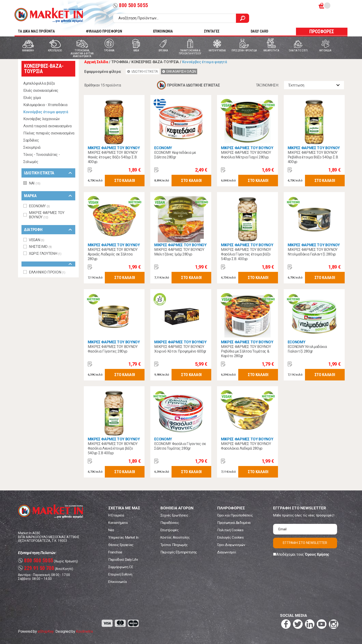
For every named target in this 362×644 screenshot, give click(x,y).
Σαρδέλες (31, 140)
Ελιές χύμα (32, 98)
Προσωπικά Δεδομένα (234, 523)
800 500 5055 (130, 5)
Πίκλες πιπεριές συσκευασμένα (49, 133)
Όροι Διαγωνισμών (231, 545)
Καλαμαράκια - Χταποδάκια (45, 105)
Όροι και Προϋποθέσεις (235, 515)
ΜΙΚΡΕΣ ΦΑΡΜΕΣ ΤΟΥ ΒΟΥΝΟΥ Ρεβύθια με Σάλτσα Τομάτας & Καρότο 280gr (246, 351)
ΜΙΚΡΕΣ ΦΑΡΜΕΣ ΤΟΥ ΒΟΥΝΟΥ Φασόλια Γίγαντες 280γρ (113, 349)
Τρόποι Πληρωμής (174, 545)
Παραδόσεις (170, 523)
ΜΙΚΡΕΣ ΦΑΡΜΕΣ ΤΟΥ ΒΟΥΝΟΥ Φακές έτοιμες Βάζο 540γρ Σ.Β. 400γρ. (113, 157)
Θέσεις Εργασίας (121, 545)
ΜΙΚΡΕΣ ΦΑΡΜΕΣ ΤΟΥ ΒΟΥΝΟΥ (114, 148)
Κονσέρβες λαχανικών (42, 119)
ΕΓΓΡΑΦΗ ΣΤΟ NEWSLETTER (305, 543)
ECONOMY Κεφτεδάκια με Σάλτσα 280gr (175, 155)
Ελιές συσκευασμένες (41, 91)
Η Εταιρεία (116, 515)
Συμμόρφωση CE (121, 567)
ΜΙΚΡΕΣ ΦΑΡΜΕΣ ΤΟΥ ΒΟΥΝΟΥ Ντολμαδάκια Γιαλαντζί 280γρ (313, 252)
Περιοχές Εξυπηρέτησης (179, 552)
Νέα (111, 530)
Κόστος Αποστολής (175, 537)
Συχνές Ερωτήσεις (174, 515)
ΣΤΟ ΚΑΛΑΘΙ (125, 180)
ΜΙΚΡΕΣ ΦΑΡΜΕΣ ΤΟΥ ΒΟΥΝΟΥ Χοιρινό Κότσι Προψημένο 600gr (180, 349)
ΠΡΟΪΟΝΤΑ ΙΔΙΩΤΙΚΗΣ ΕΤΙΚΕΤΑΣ (193, 85)
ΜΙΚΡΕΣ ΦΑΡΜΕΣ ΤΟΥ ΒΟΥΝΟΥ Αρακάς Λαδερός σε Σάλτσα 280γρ (113, 254)
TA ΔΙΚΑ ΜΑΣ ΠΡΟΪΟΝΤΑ (36, 31)
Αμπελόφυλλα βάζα (39, 83)
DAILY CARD (259, 31)
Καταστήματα (118, 523)
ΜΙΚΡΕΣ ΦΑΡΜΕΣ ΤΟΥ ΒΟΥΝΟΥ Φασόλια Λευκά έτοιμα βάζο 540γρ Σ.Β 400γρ (113, 448)
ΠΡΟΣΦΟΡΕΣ (322, 31)
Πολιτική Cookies (230, 530)
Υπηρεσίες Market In (123, 537)
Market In (49, 15)
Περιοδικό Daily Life (123, 560)
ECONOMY (163, 148)
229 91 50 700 (36, 568)
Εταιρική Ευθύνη (120, 574)
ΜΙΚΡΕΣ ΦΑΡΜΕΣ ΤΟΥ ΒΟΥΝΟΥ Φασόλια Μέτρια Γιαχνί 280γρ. (246, 155)
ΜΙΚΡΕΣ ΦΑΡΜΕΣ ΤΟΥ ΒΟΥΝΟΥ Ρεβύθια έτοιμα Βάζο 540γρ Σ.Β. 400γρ (313, 157)
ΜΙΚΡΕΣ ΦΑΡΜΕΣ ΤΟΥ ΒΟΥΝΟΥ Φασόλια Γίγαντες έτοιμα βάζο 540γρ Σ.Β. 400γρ (246, 254)
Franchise (115, 552)
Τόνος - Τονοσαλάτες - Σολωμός (42, 158)
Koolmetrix (84, 631)
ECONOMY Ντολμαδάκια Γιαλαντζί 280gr (307, 349)
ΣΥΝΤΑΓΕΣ (212, 31)
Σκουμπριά (32, 147)
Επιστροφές (170, 530)
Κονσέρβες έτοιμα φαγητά (46, 112)
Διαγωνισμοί (227, 552)
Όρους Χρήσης (317, 554)
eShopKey (46, 631)
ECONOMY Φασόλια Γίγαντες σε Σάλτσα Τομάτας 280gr (180, 446)
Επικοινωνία (117, 582)
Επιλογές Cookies (231, 537)
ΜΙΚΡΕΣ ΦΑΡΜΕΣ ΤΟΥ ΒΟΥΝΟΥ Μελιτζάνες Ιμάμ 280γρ (179, 252)
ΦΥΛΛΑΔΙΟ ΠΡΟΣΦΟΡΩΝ (104, 31)
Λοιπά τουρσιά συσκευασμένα (47, 126)
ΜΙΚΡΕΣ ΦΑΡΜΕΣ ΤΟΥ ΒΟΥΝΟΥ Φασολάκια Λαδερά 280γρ (246, 446)
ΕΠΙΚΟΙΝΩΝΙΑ (163, 31)
